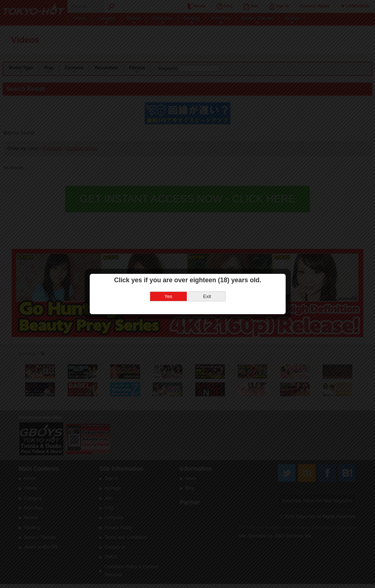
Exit (207, 283)
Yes (168, 283)
